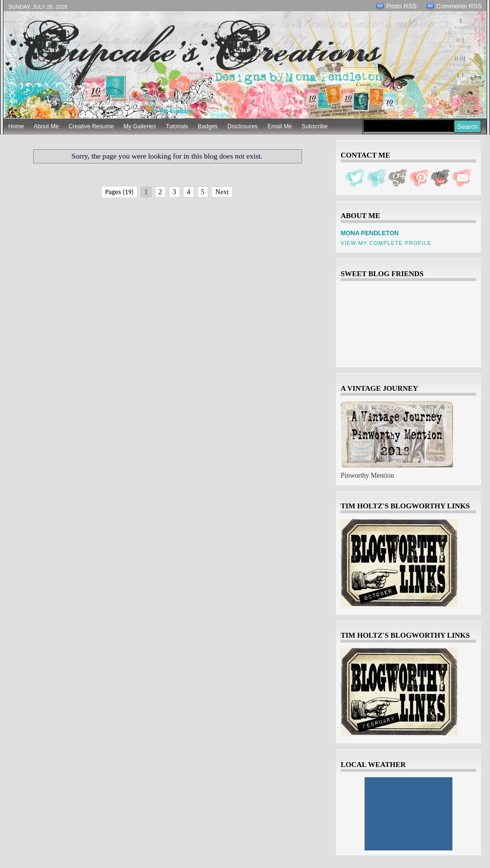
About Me (46, 126)
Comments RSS (459, 6)
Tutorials (177, 126)
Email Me (280, 126)
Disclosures (243, 126)
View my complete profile (386, 243)
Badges (208, 126)
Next (222, 192)
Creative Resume (91, 126)
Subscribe (315, 126)
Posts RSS (401, 6)
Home (16, 126)
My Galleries (140, 126)
